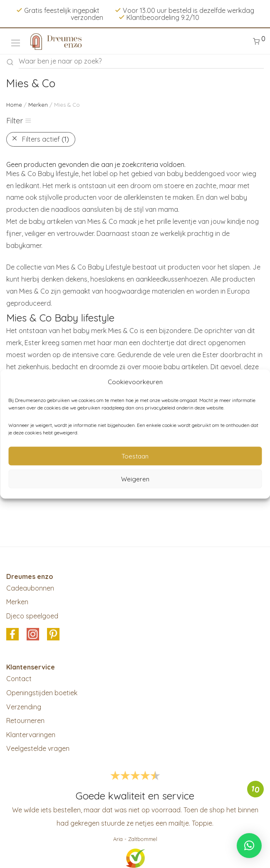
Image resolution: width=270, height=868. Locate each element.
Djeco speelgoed (32, 616)
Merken (38, 105)
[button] (249, 846)
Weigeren (135, 479)
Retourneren (25, 721)
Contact (19, 679)
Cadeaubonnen (30, 588)
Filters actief (46, 139)
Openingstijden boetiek (42, 693)
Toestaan (135, 456)
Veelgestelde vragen (38, 748)
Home (14, 105)
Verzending (24, 707)
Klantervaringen (31, 735)
